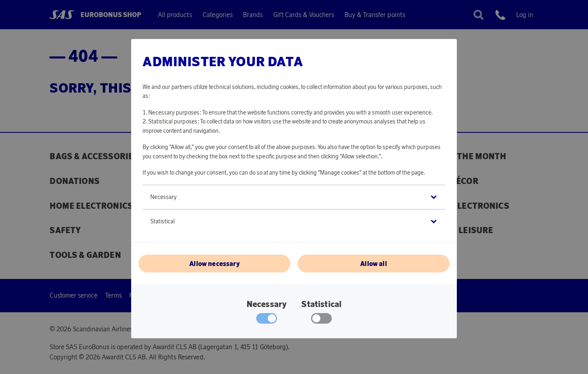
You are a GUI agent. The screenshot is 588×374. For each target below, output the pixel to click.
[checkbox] (321, 320)
